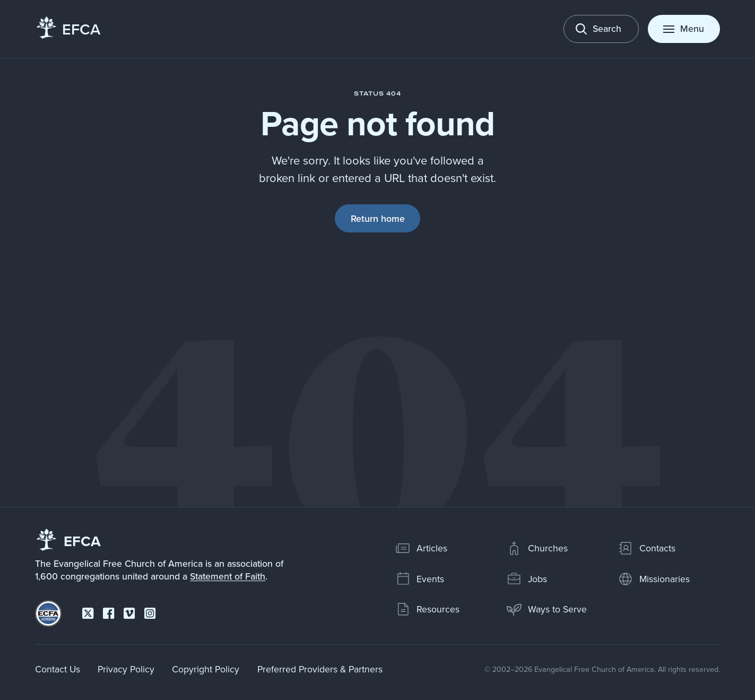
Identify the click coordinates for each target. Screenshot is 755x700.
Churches (537, 548)
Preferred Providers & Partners (320, 669)
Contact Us (58, 669)
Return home (378, 218)
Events (420, 579)
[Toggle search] (601, 29)
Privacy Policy (126, 669)
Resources (428, 609)
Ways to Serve (546, 609)
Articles (422, 548)
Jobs (527, 579)
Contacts (646, 548)
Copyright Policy (206, 669)
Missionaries (654, 579)
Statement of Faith (228, 576)
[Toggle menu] (684, 29)
